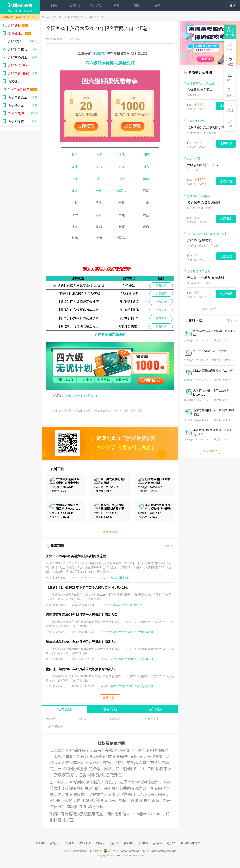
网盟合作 (171, 843)
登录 (232, 5)
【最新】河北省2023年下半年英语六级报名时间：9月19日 (87, 587)
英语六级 (100, 53)
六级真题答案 (150, 719)
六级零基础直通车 (200, 90)
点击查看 (226, 256)
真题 (230, 123)
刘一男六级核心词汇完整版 (210, 351)
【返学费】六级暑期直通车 (206, 127)
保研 (158, 5)
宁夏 (99, 191)
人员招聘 (143, 843)
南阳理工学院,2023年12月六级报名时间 (131, 686)
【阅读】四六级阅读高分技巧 (78, 302)
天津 (99, 154)
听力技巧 (96, 5)
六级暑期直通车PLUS (202, 165)
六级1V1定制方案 (199, 240)
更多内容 (110, 697)
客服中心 (100, 843)
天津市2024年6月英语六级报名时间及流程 (76, 556)
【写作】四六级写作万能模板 (78, 310)
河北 (122, 154)
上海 (75, 179)
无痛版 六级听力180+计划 (205, 278)
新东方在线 (48, 17)
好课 (230, 46)
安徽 (122, 167)
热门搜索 (155, 709)
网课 (54, 5)
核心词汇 (75, 5)
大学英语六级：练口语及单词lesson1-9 (211, 392)
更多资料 (110, 532)
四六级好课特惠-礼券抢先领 (110, 63)
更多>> (170, 546)
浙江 (99, 179)
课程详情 (226, 143)
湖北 (75, 167)
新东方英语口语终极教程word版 (213, 371)
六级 (59, 17)
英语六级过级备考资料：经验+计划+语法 (214, 432)
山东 (146, 167)
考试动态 (52, 719)
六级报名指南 (54, 726)
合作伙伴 (114, 843)
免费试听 (161, 285)
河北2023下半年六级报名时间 (126, 605)
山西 (146, 154)
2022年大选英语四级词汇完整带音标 (214, 333)
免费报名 (226, 219)
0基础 (137, 5)
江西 (122, 179)
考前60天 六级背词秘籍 (204, 203)
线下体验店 (85, 843)
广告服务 (69, 843)
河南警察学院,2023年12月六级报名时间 (131, 632)
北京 (75, 154)
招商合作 (55, 843)
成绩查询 (116, 719)
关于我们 (41, 843)
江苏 (99, 167)
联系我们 (129, 843)
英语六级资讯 (71, 17)
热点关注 (157, 843)
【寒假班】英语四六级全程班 (78, 326)
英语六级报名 (89, 17)
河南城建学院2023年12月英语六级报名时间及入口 (82, 642)
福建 (146, 179)
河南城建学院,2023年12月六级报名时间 (131, 659)
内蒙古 (122, 191)
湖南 (75, 191)
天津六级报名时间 (120, 578)
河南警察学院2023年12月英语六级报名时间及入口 (82, 615)
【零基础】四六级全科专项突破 (78, 293)
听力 (230, 77)
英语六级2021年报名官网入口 (81, 396)
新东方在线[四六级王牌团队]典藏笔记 (214, 412)
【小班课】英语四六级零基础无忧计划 (78, 285)
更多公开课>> (210, 309)
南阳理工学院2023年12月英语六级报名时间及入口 (82, 669)
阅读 (116, 5)
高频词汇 (84, 719)
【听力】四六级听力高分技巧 (78, 318)
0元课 (230, 108)
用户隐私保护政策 (191, 843)
